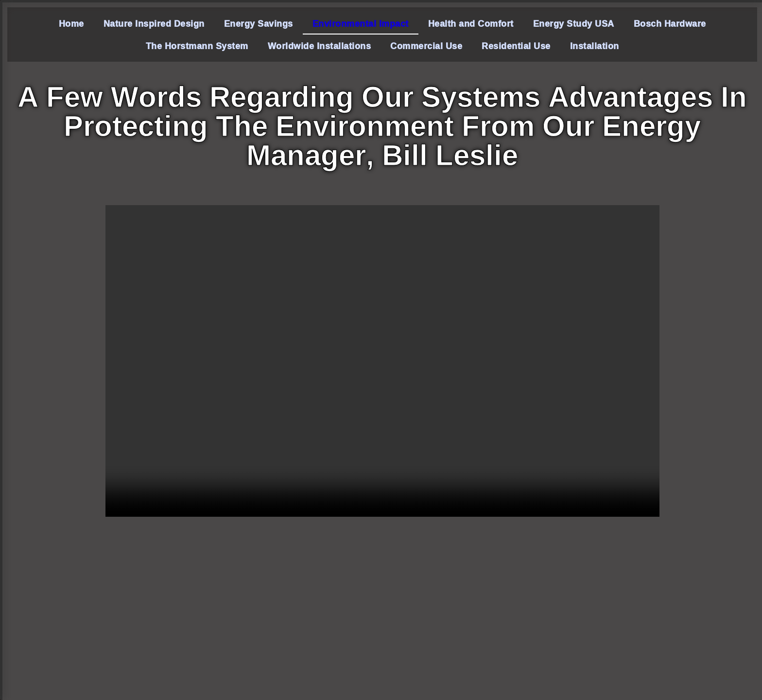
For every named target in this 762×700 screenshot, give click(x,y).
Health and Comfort (471, 23)
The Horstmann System (197, 46)
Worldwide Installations (320, 46)
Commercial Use (426, 46)
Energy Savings (259, 23)
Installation (595, 46)
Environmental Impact (361, 23)
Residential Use (516, 46)
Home (71, 23)
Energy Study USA (574, 23)
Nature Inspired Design (154, 23)
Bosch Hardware (670, 23)
